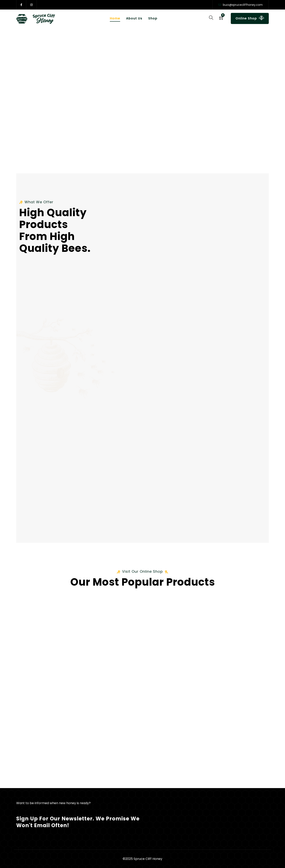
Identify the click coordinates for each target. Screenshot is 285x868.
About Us (134, 18)
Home (115, 18)
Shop (153, 18)
